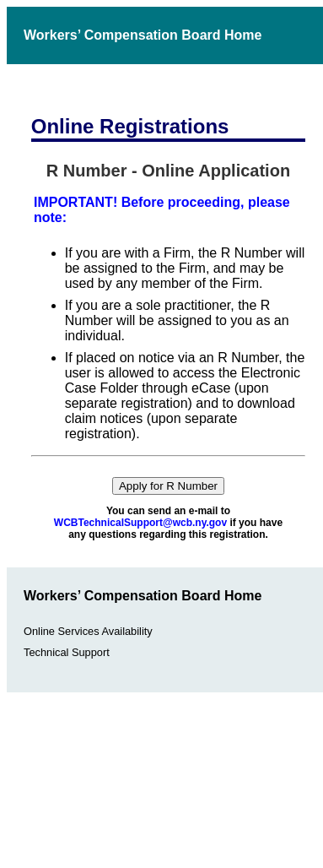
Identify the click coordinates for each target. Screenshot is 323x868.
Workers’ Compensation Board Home (143, 35)
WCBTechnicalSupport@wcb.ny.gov (140, 523)
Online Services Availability (88, 631)
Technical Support (67, 652)
